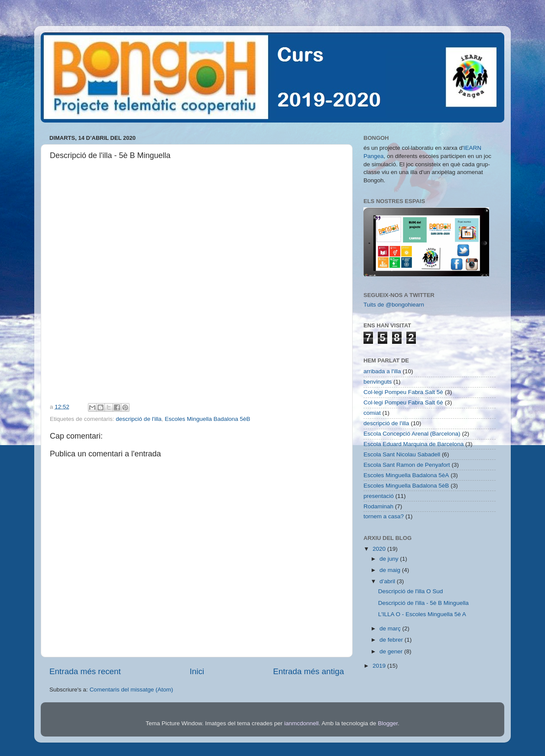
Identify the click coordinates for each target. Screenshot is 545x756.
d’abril (388, 581)
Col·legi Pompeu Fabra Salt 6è (403, 402)
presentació (379, 496)
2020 (380, 549)
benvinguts (378, 382)
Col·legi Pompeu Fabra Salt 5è (403, 392)
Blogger (388, 723)
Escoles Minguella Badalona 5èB (207, 419)
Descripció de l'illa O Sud (411, 591)
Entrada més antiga (308, 671)
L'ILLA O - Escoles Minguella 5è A (422, 614)
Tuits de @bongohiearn (394, 305)
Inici (197, 671)
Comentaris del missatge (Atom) (131, 690)
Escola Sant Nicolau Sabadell (402, 454)
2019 (380, 666)
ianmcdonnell (302, 723)
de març (391, 628)
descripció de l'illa (138, 419)
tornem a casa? (384, 516)
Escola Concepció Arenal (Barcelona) (412, 434)
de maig (391, 570)
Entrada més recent (85, 671)
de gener (392, 651)
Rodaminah (378, 506)
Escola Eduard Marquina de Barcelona (414, 444)
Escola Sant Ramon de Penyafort (407, 465)
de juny (390, 559)
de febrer (392, 640)
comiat (372, 413)
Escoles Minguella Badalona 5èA (406, 475)
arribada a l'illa (382, 371)
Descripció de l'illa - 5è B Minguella (423, 603)
